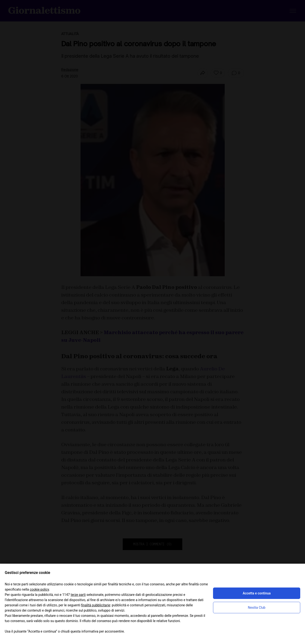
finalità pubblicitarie (96, 605)
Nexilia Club (257, 608)
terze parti (78, 595)
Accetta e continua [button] (257, 593)
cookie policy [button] (39, 589)
